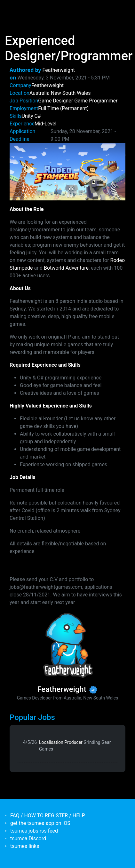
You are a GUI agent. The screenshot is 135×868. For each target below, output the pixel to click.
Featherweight (59, 70)
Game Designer (56, 101)
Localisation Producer (75, 746)
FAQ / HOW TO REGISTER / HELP (48, 816)
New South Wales (71, 93)
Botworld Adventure (66, 268)
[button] (67, 171)
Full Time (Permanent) (63, 108)
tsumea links (25, 846)
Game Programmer (96, 101)
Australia (40, 93)
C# (37, 116)
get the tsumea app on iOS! (41, 823)
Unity (28, 116)
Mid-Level (45, 124)
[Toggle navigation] (14, 9)
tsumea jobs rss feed (34, 831)
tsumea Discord (28, 838)
